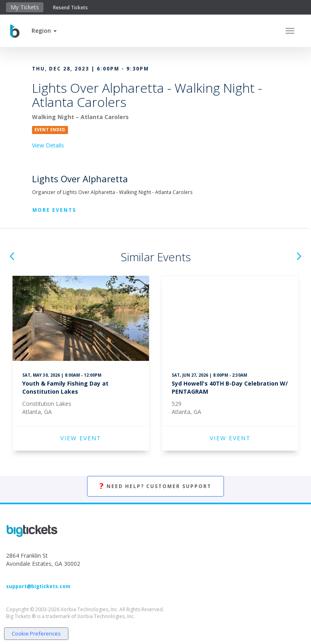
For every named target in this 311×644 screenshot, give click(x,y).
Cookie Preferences (36, 633)
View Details (48, 145)
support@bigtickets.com (38, 586)
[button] (44, 31)
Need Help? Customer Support (155, 486)
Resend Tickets (70, 7)
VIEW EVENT (81, 438)
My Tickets (25, 7)
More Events (54, 210)
